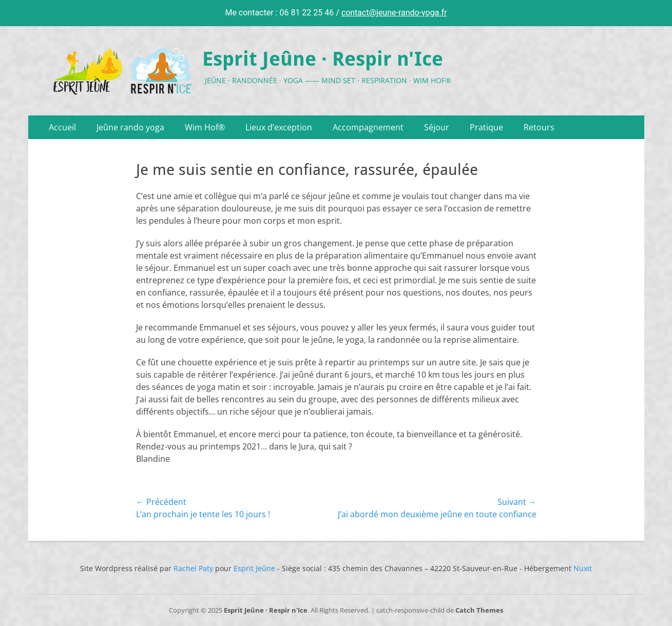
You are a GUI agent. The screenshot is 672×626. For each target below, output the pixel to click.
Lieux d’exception (279, 127)
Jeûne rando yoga (130, 127)
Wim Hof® (205, 127)
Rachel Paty (193, 568)
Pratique (486, 127)
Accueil (62, 127)
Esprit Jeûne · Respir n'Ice (323, 59)
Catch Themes (479, 610)
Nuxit (583, 568)
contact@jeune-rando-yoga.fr (394, 13)
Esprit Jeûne (254, 568)
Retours (539, 127)
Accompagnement (368, 127)
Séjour (437, 127)
